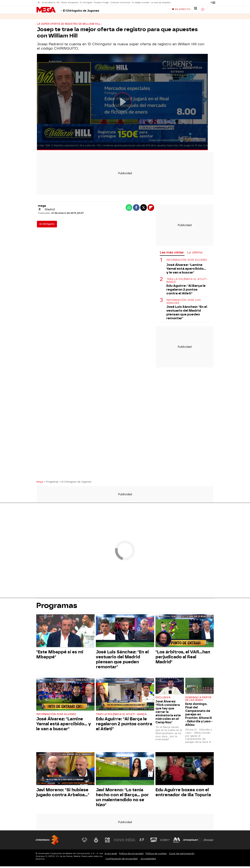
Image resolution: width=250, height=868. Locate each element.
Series (41, 18)
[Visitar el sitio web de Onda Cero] (154, 842)
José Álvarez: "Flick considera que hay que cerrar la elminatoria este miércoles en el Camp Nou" (168, 713)
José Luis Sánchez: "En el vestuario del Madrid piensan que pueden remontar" (187, 314)
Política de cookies (156, 855)
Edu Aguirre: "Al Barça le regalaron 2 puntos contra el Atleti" (186, 291)
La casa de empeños (161, 3)
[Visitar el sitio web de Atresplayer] (193, 842)
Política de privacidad (131, 855)
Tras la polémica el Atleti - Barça (187, 282)
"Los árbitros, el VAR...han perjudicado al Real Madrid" (183, 658)
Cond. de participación (182, 855)
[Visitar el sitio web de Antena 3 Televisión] (84, 842)
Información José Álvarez (187, 262)
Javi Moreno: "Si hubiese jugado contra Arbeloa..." (63, 794)
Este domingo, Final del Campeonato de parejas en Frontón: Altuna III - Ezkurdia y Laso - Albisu (199, 716)
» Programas (51, 483)
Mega (40, 483)
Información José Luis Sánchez (184, 303)
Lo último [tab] (195, 254)
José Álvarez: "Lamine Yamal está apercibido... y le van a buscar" (186, 270)
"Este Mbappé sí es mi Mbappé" (60, 656)
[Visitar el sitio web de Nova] (119, 842)
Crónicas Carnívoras (120, 3)
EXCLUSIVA (163, 699)
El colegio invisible (141, 3)
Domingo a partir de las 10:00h (198, 701)
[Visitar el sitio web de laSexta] (96, 842)
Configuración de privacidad (121, 860)
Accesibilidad (148, 860)
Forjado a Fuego (101, 3)
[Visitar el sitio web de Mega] (131, 842)
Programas (57, 18)
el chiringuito (47, 226)
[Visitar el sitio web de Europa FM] (165, 842)
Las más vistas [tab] (172, 254)
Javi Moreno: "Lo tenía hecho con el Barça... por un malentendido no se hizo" (122, 799)
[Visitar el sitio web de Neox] (107, 842)
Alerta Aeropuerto (70, 3)
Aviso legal (111, 855)
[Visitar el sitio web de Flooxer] (209, 842)
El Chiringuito (86, 3)
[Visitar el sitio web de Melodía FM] (177, 842)
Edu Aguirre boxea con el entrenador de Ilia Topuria (183, 794)
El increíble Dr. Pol (51, 3)
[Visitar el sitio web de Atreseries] (142, 842)
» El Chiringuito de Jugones (75, 483)
